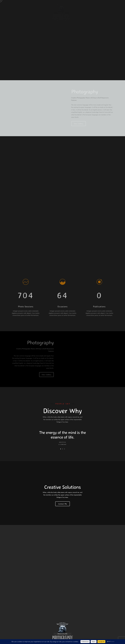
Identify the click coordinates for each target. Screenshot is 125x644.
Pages (37, 5)
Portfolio (77, 5)
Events (97, 5)
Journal (88, 5)
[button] (61, 449)
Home (29, 5)
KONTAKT (46, 5)
